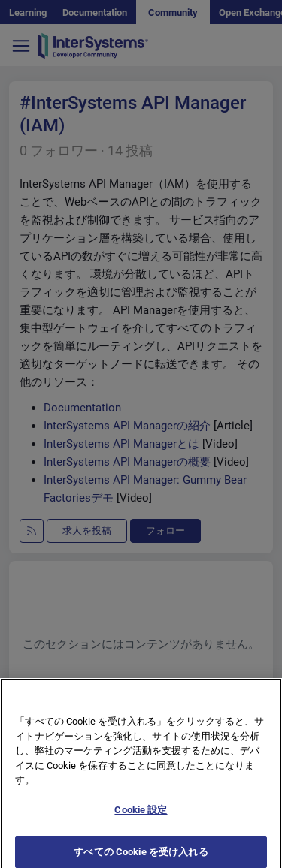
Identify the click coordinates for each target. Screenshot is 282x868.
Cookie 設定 (141, 817)
